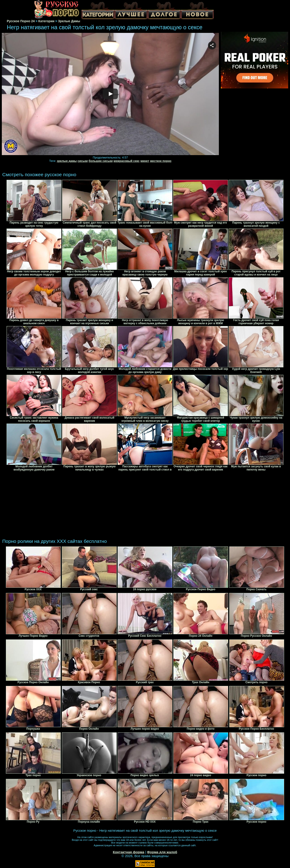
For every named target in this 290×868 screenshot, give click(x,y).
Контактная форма (129, 852)
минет (145, 161)
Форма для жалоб (162, 852)
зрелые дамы (67, 161)
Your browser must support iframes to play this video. (110, 94)
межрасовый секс (127, 161)
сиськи (83, 161)
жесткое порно (161, 161)
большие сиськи (101, 161)
